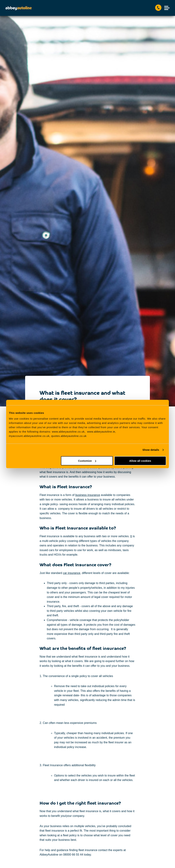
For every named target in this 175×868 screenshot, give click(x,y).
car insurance (72, 573)
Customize (87, 461)
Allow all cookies (140, 461)
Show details (151, 450)
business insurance (88, 495)
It (131, 536)
